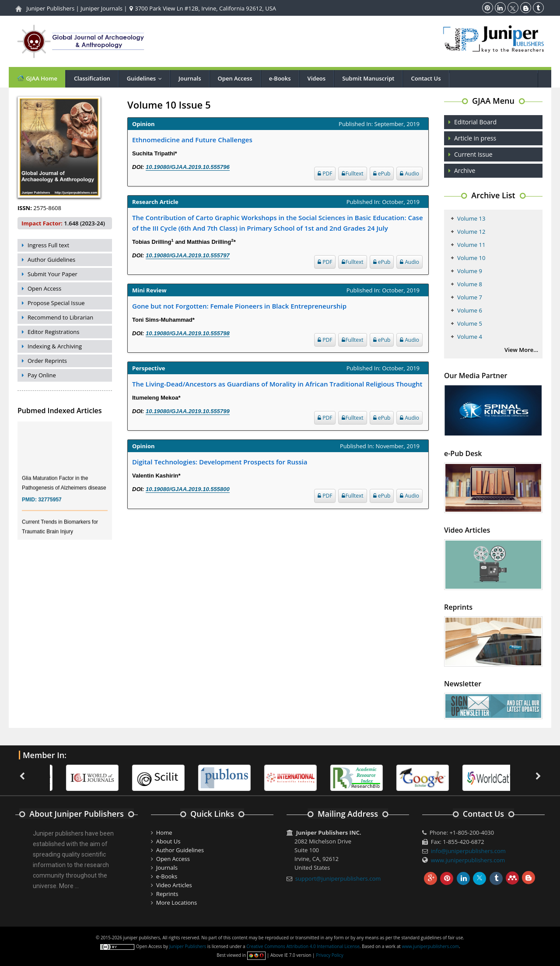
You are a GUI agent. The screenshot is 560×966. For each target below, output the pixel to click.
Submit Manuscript (368, 78)
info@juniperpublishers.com (468, 851)
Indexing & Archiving (55, 346)
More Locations (177, 903)
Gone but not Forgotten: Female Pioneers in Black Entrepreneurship (239, 306)
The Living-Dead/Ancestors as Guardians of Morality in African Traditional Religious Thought (277, 384)
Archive (465, 170)
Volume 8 (470, 284)
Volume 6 (470, 310)
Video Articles (174, 885)
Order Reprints (47, 361)
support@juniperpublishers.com (338, 878)
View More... (521, 350)
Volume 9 (470, 271)
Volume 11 (471, 245)
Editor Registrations (54, 332)
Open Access (235, 78)
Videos (317, 78)
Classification (92, 78)
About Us (168, 841)
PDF (325, 174)
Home (164, 833)
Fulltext (352, 174)
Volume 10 (471, 258)
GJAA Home (37, 78)
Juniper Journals (101, 8)
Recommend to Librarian (60, 317)
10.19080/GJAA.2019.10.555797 (188, 255)
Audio (409, 174)
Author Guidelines (51, 260)
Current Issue (473, 154)
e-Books (280, 78)
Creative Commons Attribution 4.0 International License (303, 946)
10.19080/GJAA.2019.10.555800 (188, 489)
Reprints (167, 894)
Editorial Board (475, 122)
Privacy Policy (329, 955)
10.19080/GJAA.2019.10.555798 (188, 333)
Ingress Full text (48, 245)
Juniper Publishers (50, 8)
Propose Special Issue (56, 303)
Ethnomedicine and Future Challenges (192, 140)
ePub (382, 174)
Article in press (475, 138)
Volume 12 (471, 232)
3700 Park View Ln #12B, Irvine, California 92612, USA (203, 8)
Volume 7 (470, 297)
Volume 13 (471, 218)
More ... (69, 886)
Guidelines (146, 78)
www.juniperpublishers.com (468, 860)
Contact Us (426, 78)
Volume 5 (470, 323)
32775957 (50, 507)
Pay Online (42, 375)
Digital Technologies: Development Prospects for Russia (220, 462)
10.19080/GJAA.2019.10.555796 (188, 167)
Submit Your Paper (52, 274)
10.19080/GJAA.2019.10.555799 (188, 411)
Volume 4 (470, 337)
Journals (190, 78)
